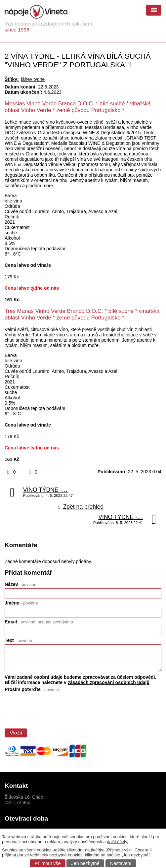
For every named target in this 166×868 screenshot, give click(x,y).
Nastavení (121, 863)
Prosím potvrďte (32, 689)
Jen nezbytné (85, 863)
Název (21, 584)
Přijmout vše (48, 863)
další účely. (117, 842)
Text (18, 640)
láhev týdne (33, 79)
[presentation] (54, 709)
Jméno (21, 603)
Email (39, 622)
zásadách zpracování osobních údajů (109, 682)
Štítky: (12, 79)
